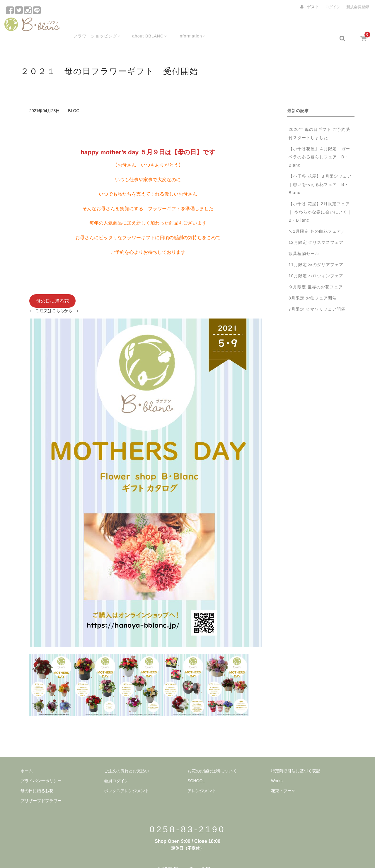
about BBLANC (144, 25)
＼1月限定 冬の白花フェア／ (317, 218)
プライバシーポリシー (41, 768)
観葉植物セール (304, 241)
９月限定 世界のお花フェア (318, 274)
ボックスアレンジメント (127, 778)
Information (189, 25)
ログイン (333, 7)
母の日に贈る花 (52, 288)
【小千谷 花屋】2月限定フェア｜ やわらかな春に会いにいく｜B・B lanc (320, 199)
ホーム (27, 758)
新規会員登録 (358, 7)
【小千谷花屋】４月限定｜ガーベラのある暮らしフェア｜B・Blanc (319, 144)
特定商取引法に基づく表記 (296, 758)
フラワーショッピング (90, 25)
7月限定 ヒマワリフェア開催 (317, 296)
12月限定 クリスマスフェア (316, 230)
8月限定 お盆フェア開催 (313, 285)
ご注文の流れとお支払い (127, 758)
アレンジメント (202, 778)
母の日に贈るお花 (37, 778)
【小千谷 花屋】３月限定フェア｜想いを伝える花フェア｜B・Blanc (320, 172)
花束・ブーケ (283, 778)
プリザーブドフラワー (41, 788)
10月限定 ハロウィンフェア (316, 263)
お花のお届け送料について (212, 758)
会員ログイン (116, 768)
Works (277, 768)
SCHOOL (196, 768)
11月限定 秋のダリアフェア (316, 252)
